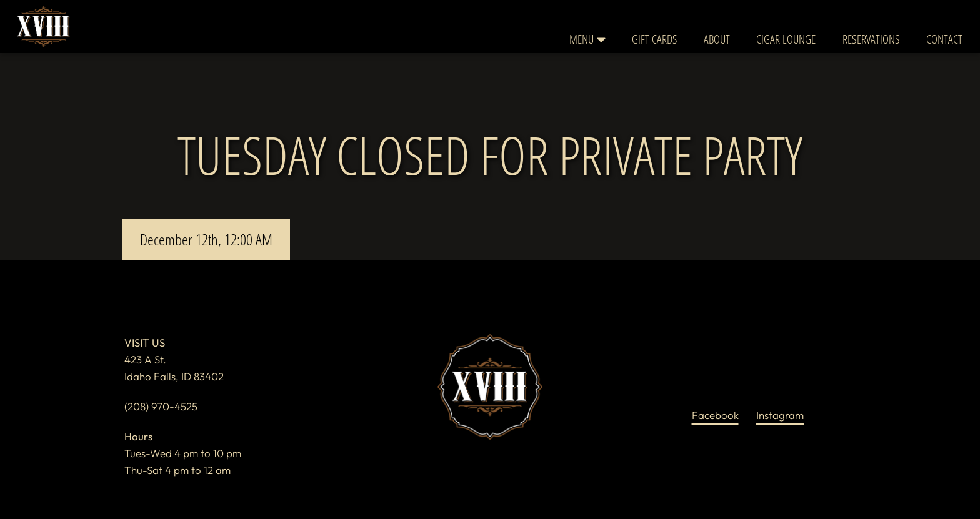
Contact (944, 39)
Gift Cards (655, 39)
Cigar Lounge (786, 39)
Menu (587, 39)
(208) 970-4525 (161, 406)
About (717, 39)
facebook (715, 414)
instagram (780, 414)
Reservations (871, 39)
